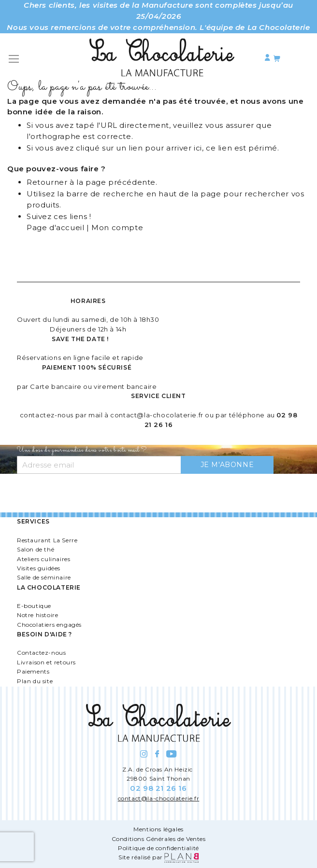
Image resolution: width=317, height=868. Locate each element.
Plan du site (35, 681)
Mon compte (117, 227)
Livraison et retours (46, 662)
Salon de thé (36, 549)
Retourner (47, 182)
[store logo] (162, 59)
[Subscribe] (227, 465)
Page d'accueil (55, 227)
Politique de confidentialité (158, 848)
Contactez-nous (41, 653)
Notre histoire (37, 615)
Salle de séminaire (44, 577)
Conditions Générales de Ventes (159, 839)
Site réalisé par (158, 857)
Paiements (33, 671)
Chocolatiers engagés (49, 625)
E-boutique (34, 606)
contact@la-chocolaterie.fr (157, 415)
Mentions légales (158, 829)
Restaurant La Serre (47, 540)
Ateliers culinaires (43, 559)
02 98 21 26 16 (158, 788)
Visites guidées (39, 568)
